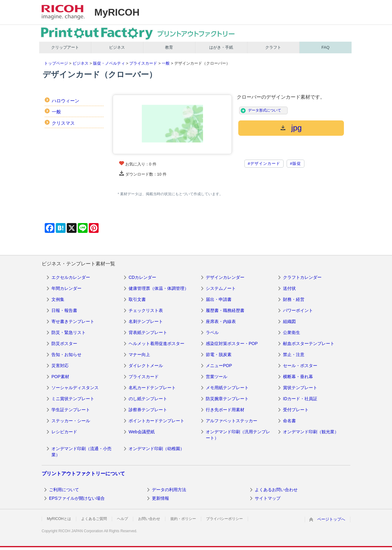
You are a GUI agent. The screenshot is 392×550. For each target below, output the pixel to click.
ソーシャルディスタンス (75, 388)
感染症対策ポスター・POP (232, 343)
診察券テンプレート (148, 410)
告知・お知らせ (66, 355)
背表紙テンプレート (148, 332)
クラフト (273, 47)
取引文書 (137, 299)
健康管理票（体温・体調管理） (159, 288)
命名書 (289, 421)
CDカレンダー (142, 277)
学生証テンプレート (71, 410)
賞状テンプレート (300, 388)
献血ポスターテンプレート (309, 343)
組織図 (289, 321)
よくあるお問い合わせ (276, 490)
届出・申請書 (219, 299)
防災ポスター (64, 343)
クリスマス (63, 123)
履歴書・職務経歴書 (225, 310)
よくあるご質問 (94, 519)
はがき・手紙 (221, 47)
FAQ (326, 47)
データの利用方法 (169, 490)
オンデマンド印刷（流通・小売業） (81, 452)
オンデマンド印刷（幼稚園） (156, 449)
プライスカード (143, 63)
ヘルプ (123, 519)
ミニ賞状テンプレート (73, 399)
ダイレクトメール (146, 366)
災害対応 (60, 366)
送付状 (289, 288)
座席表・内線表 (221, 321)
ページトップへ (331, 519)
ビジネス (117, 47)
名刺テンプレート (146, 321)
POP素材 (60, 377)
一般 (166, 63)
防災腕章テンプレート (227, 399)
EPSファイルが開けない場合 (77, 498)
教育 (169, 47)
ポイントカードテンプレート (156, 421)
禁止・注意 (294, 355)
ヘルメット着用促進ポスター (156, 343)
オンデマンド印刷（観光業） (311, 432)
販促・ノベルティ (109, 63)
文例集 (58, 299)
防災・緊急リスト (69, 332)
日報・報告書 (64, 310)
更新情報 (160, 498)
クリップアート (65, 47)
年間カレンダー (66, 288)
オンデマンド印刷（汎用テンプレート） (238, 435)
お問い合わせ (149, 519)
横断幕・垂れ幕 (298, 377)
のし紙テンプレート (148, 399)
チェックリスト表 (146, 310)
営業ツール (217, 377)
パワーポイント (298, 310)
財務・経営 (294, 299)
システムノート (221, 288)
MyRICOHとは (59, 519)
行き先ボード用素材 (225, 410)
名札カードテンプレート (152, 388)
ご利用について (64, 490)
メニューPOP (219, 366)
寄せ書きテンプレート (73, 321)
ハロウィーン (66, 101)
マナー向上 (139, 355)
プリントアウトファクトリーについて (83, 474)
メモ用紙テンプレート (227, 388)
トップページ (56, 63)
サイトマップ (268, 498)
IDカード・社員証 (300, 399)
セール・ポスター (300, 366)
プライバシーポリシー (224, 519)
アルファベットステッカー (232, 421)
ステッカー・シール (71, 421)
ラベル (212, 332)
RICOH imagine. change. (63, 12)
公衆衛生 (292, 332)
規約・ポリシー (183, 519)
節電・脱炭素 (219, 355)
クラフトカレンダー (302, 277)
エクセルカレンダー (71, 277)
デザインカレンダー (225, 277)
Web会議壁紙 (142, 432)
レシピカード (64, 432)
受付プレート (296, 410)
